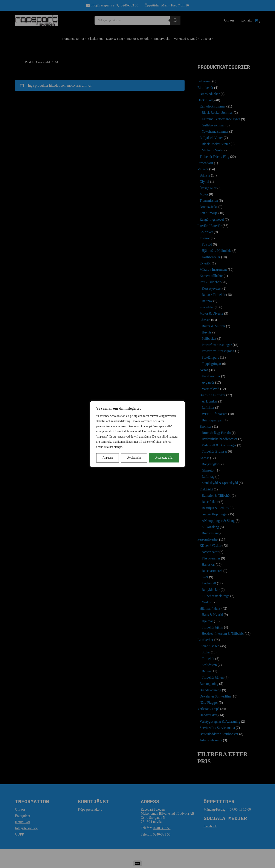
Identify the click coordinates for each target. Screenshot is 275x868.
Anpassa (108, 458)
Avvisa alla (134, 458)
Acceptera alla (164, 458)
